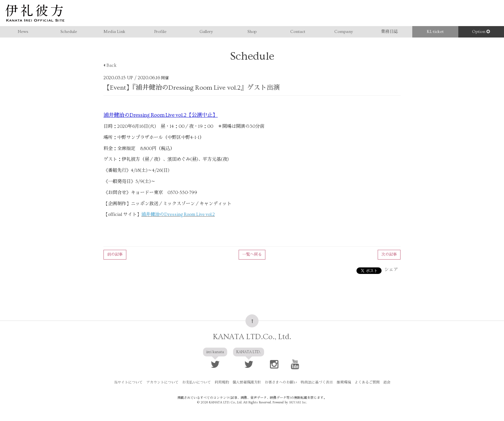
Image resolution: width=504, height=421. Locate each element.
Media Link (114, 32)
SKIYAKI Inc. (298, 402)
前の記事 (115, 255)
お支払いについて (197, 382)
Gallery (206, 32)
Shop (252, 32)
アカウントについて (162, 382)
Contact (298, 32)
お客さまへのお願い (281, 382)
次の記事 (389, 255)
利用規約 (222, 382)
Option (481, 32)
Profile (160, 32)
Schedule (69, 32)
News (23, 32)
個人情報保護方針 (247, 382)
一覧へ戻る (252, 255)
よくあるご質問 (367, 382)
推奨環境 (344, 382)
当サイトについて (128, 382)
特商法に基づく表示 (317, 382)
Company (344, 32)
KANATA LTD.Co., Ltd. (252, 337)
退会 (387, 382)
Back (110, 66)
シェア (391, 270)
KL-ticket (435, 32)
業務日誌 (389, 32)
